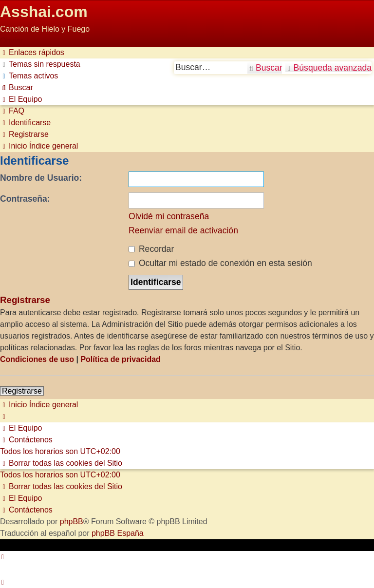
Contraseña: (25, 199)
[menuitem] (40, 64)
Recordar (151, 249)
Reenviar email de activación (183, 230)
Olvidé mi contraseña (169, 216)
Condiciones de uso (37, 359)
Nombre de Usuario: (41, 178)
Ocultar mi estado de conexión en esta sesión (220, 263)
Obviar (11, 41)
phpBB (72, 522)
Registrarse (22, 391)
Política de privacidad (121, 359)
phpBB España (118, 533)
